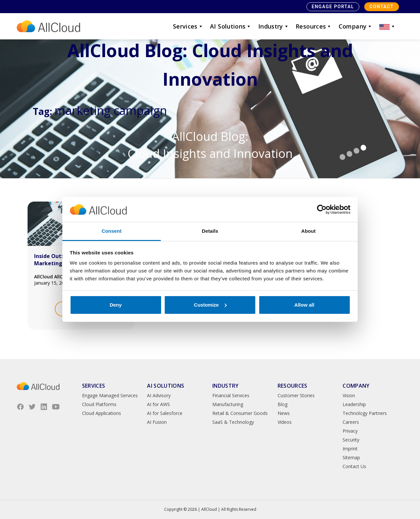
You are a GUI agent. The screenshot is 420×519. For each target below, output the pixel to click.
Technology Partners (365, 413)
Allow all (304, 305)
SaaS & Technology (233, 422)
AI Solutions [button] (231, 26)
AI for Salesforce (165, 413)
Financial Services (231, 395)
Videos (285, 422)
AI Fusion (157, 422)
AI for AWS (158, 404)
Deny (116, 305)
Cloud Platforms (99, 404)
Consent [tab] (112, 231)
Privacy (350, 431)
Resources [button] (314, 26)
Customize (210, 305)
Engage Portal (333, 7)
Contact (382, 7)
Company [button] (356, 26)
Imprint (350, 449)
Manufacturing (228, 404)
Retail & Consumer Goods (240, 413)
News (284, 413)
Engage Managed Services (110, 395)
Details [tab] (210, 231)
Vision (349, 395)
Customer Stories (296, 395)
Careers (351, 422)
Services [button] (188, 26)
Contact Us (354, 466)
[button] (388, 26)
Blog (283, 404)
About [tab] (308, 231)
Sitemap (351, 457)
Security (351, 440)
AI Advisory (159, 395)
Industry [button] (274, 26)
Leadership (354, 404)
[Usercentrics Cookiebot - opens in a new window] (322, 209)
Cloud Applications (102, 413)
